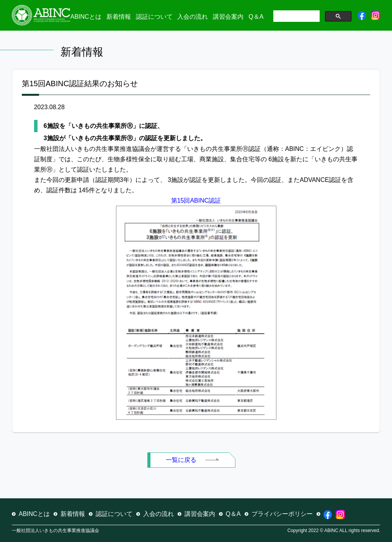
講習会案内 (228, 17)
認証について (154, 17)
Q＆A (256, 17)
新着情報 (119, 17)
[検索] (296, 17)
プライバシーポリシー (282, 514)
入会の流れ (193, 17)
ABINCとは (86, 17)
